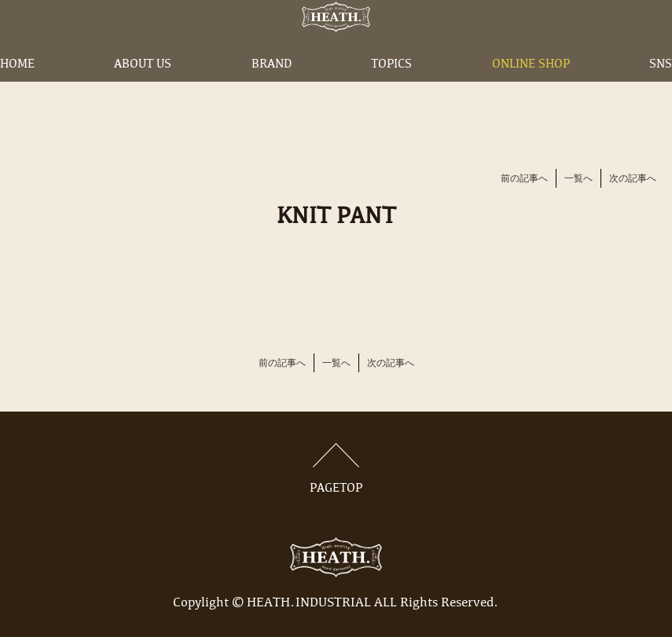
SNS (661, 89)
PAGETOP (336, 469)
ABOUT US (143, 89)
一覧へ (578, 179)
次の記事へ (633, 179)
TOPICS (391, 89)
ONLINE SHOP (531, 89)
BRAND (272, 89)
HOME (17, 89)
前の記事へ (524, 179)
